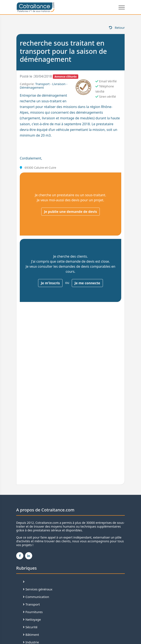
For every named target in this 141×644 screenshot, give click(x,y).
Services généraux (38, 589)
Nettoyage (32, 619)
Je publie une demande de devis (70, 212)
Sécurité (30, 627)
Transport (31, 604)
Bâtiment (31, 635)
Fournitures (33, 612)
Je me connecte (87, 283)
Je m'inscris (50, 283)
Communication (36, 597)
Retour (117, 28)
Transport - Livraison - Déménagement (44, 86)
